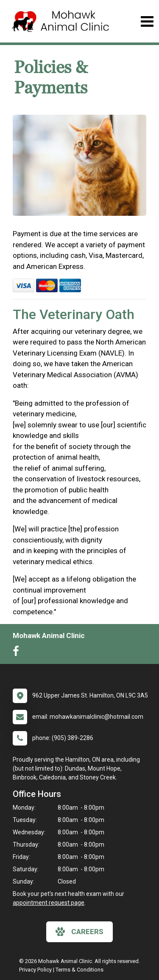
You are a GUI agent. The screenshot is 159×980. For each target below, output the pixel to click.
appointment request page (49, 903)
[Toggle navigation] (147, 21)
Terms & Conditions (79, 970)
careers (79, 932)
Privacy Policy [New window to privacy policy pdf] (35, 970)
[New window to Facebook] (18, 653)
